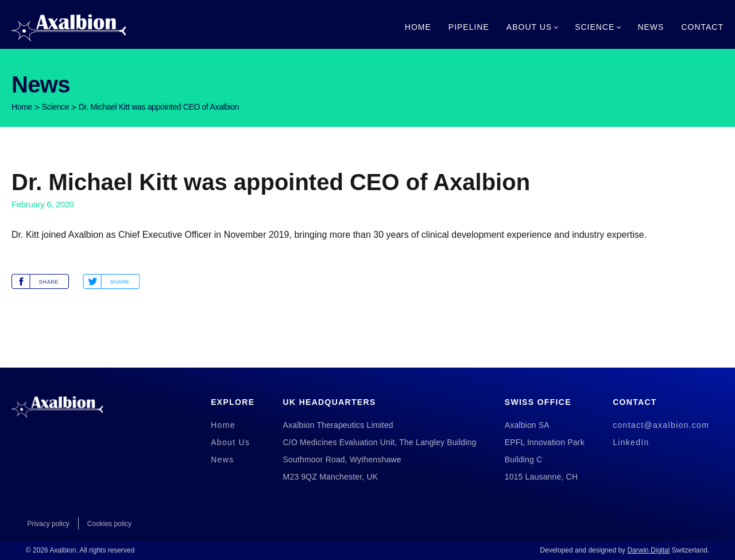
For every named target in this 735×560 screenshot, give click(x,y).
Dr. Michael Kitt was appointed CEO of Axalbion (159, 107)
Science (595, 27)
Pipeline (469, 27)
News (651, 27)
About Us (529, 27)
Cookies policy (109, 524)
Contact (702, 27)
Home (418, 27)
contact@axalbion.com (661, 425)
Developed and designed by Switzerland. (624, 550)
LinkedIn (631, 442)
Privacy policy (48, 524)
